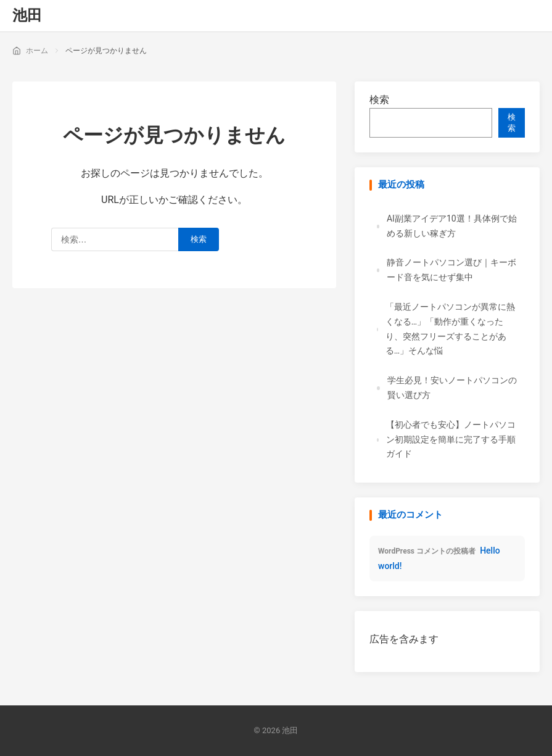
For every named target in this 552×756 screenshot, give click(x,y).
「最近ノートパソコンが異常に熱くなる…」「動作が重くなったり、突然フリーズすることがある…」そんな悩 (450, 329)
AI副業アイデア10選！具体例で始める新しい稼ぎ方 (452, 226)
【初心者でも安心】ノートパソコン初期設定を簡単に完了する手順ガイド (451, 439)
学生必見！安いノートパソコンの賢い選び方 (452, 388)
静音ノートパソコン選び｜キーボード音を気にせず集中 (451, 270)
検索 (379, 100)
